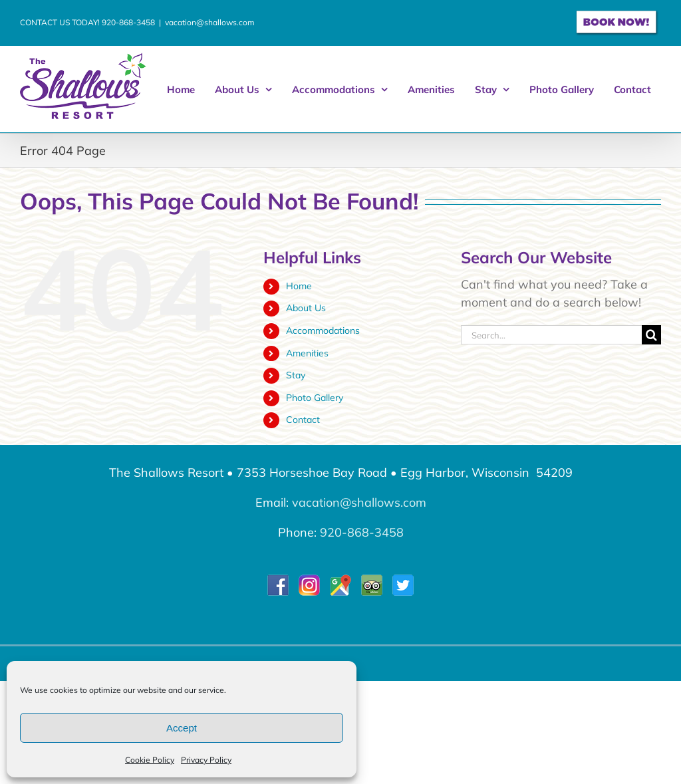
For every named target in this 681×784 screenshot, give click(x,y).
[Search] (651, 335)
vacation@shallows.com (210, 22)
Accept (182, 728)
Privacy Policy (206, 760)
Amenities (307, 353)
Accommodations (323, 330)
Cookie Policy (150, 760)
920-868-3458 (128, 22)
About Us (306, 308)
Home (299, 286)
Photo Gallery (315, 398)
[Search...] (551, 335)
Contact (303, 420)
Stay (296, 375)
